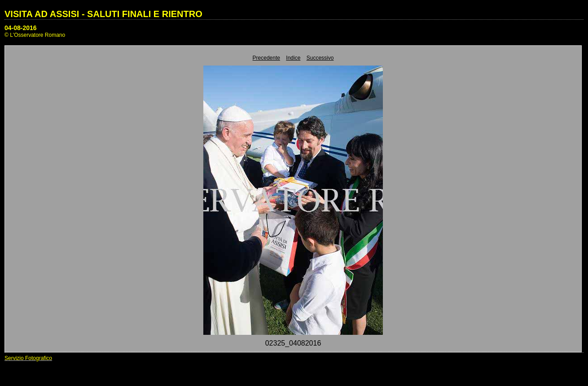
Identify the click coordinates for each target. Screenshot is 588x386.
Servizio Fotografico (28, 358)
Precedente (266, 58)
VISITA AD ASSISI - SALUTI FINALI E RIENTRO (103, 14)
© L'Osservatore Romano (35, 35)
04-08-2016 (21, 28)
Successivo (320, 58)
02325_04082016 (293, 343)
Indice (293, 58)
